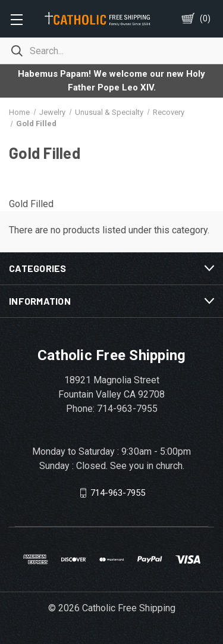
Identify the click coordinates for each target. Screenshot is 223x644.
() (205, 18)
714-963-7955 (118, 492)
